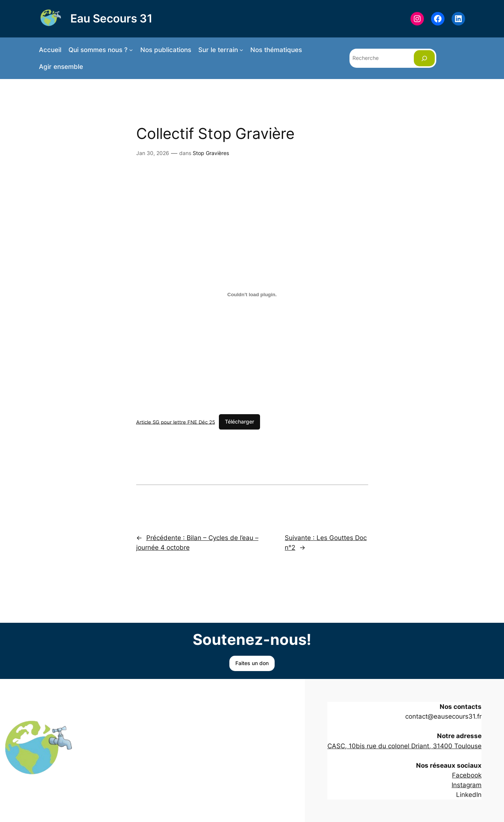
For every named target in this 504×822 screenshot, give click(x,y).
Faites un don (252, 663)
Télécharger (239, 421)
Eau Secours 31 (111, 18)
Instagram (467, 785)
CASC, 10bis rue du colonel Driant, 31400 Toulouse (404, 746)
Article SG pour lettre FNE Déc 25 (176, 422)
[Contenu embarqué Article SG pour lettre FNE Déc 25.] (252, 294)
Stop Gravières (211, 153)
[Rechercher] (424, 58)
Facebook (467, 775)
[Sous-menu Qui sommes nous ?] (131, 50)
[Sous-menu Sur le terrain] (241, 50)
